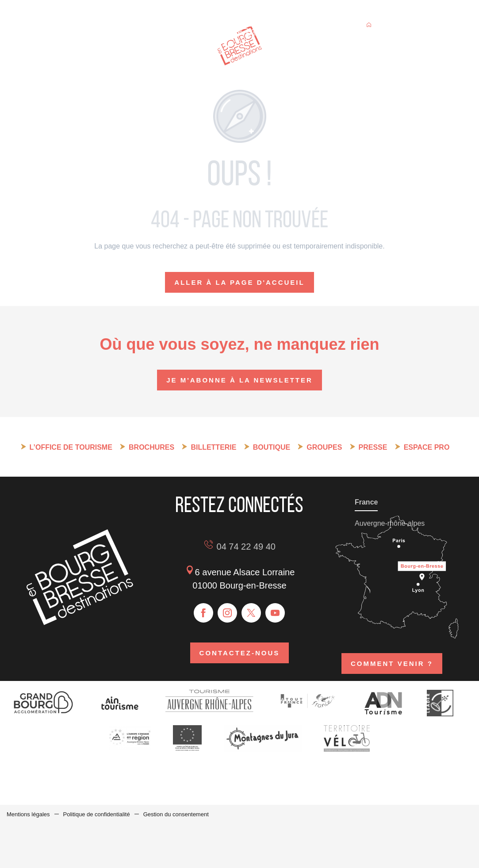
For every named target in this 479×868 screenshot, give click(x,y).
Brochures (151, 447)
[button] (418, 26)
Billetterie (213, 447)
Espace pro (427, 447)
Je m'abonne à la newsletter (239, 380)
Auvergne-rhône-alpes (390, 523)
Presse (373, 447)
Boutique (272, 447)
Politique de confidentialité (97, 814)
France (366, 502)
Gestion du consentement (176, 814)
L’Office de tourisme (71, 447)
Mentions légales (28, 814)
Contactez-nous (240, 653)
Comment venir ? (392, 663)
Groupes (324, 447)
